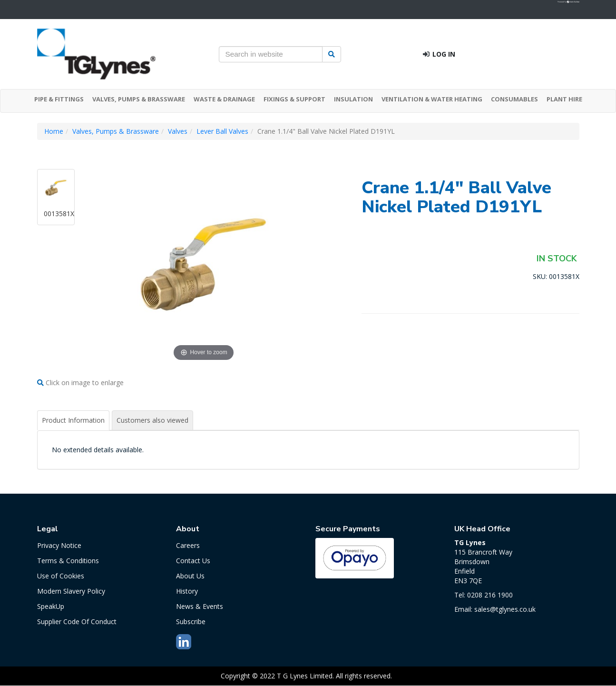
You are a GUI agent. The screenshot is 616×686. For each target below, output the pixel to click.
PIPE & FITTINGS (59, 99)
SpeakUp (51, 606)
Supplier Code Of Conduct (77, 621)
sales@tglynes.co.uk (505, 609)
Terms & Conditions (68, 561)
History (187, 591)
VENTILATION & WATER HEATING (432, 99)
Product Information (73, 420)
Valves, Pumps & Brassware (116, 131)
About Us (190, 576)
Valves (178, 131)
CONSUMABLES (514, 99)
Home (54, 131)
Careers (188, 545)
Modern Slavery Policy (71, 591)
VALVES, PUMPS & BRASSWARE (139, 99)
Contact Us (193, 561)
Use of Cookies (61, 576)
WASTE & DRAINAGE (224, 99)
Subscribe (191, 621)
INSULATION (353, 99)
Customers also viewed (152, 420)
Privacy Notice (59, 545)
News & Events (200, 606)
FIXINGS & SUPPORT (294, 99)
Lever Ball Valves (222, 131)
